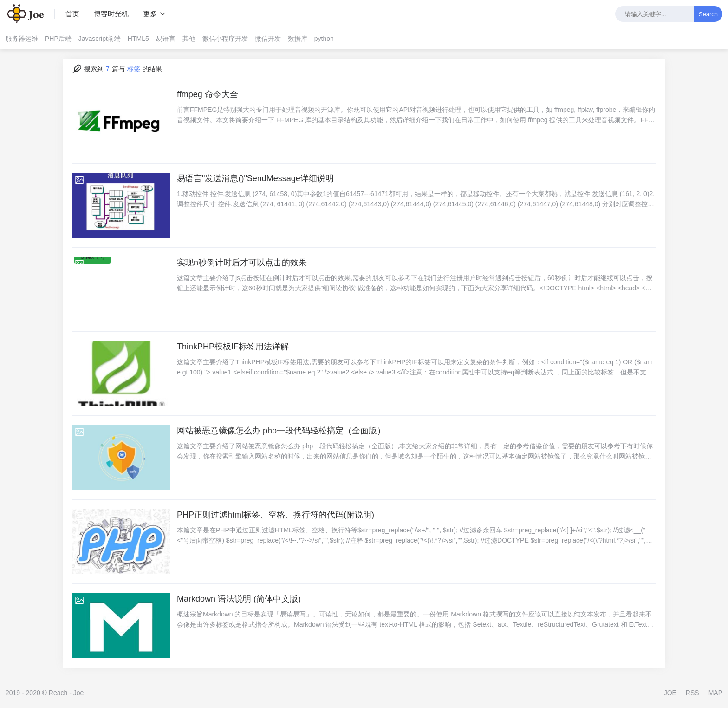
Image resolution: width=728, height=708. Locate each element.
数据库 (298, 39)
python (324, 39)
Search (708, 14)
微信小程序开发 (225, 39)
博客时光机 (111, 14)
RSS (692, 693)
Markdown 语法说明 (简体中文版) (239, 599)
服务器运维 (22, 39)
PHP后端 (58, 39)
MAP (715, 693)
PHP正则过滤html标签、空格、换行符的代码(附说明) (276, 515)
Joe (79, 693)
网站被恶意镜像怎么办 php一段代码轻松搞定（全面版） (281, 431)
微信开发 (268, 39)
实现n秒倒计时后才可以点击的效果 (242, 262)
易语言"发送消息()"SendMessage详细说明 (255, 178)
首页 (72, 14)
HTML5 (138, 39)
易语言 (166, 39)
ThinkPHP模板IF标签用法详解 (233, 347)
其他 (189, 39)
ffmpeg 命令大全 (208, 94)
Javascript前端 (100, 39)
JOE (670, 693)
